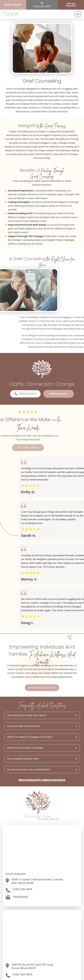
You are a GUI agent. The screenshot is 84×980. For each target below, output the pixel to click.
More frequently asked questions (42, 780)
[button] (78, 14)
